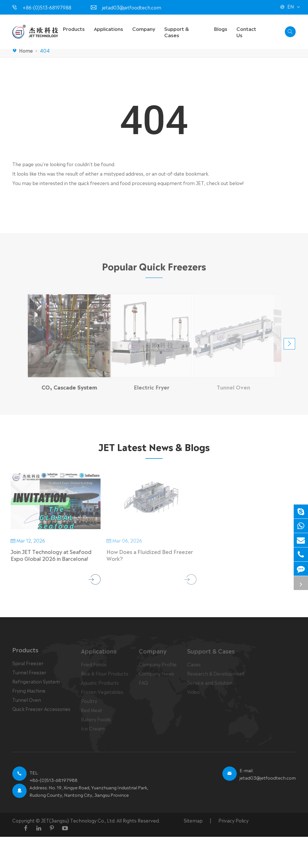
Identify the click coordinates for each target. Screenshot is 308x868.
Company (144, 28)
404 (45, 50)
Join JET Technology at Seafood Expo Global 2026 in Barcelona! (48, 555)
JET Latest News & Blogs (154, 446)
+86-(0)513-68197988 (47, 7)
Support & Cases (177, 32)
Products (74, 28)
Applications (108, 28)
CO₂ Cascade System (66, 387)
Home (26, 50)
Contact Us (246, 32)
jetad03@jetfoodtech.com (132, 7)
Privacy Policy (233, 820)
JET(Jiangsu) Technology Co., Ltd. (79, 820)
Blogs (221, 28)
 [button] (289, 344)
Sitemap (193, 820)
